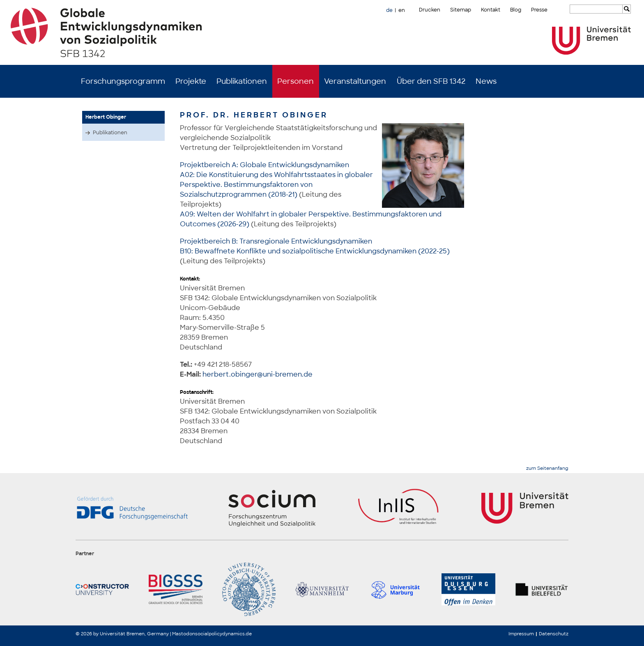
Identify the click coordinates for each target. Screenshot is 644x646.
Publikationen (242, 81)
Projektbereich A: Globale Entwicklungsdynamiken (264, 165)
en (402, 10)
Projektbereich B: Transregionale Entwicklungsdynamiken (276, 241)
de (389, 10)
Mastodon (184, 634)
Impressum (521, 634)
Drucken (430, 10)
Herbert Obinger (106, 117)
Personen (296, 81)
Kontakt (491, 10)
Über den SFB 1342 (431, 81)
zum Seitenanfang (547, 468)
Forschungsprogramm (123, 81)
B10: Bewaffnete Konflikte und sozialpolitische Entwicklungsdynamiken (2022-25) (315, 251)
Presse (539, 10)
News (486, 81)
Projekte (191, 81)
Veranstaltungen (355, 81)
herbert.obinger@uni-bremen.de (258, 374)
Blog (516, 10)
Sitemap (461, 10)
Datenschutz (554, 634)
